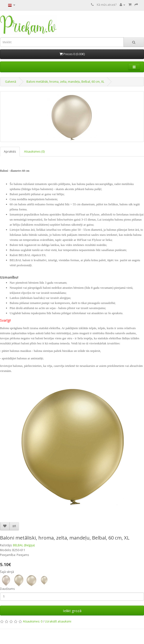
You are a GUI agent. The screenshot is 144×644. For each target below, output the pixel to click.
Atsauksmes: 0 (33, 621)
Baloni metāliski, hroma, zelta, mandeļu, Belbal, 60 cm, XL (65, 82)
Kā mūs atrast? (107, 5)
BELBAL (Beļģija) (24, 545)
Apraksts (10, 152)
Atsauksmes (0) (34, 152)
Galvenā (11, 82)
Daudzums (7, 589)
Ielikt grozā (72, 611)
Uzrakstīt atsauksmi (58, 621)
